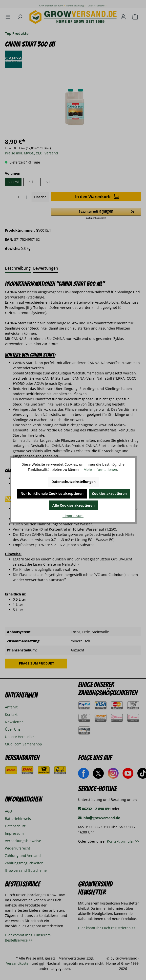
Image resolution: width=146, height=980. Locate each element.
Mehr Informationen (100, 470)
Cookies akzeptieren (109, 493)
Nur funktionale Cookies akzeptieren (52, 493)
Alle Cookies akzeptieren (73, 505)
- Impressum (73, 516)
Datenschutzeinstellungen (73, 482)
